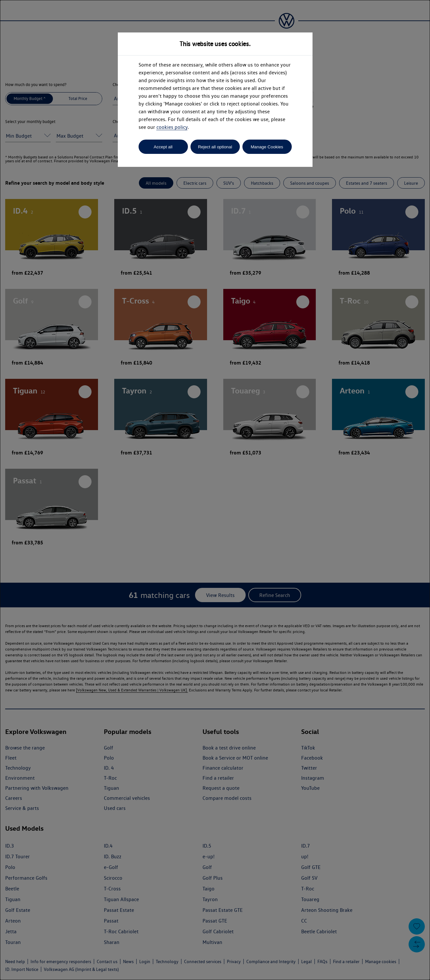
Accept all (163, 147)
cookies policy (172, 127)
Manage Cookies (267, 147)
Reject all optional (215, 147)
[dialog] (215, 490)
